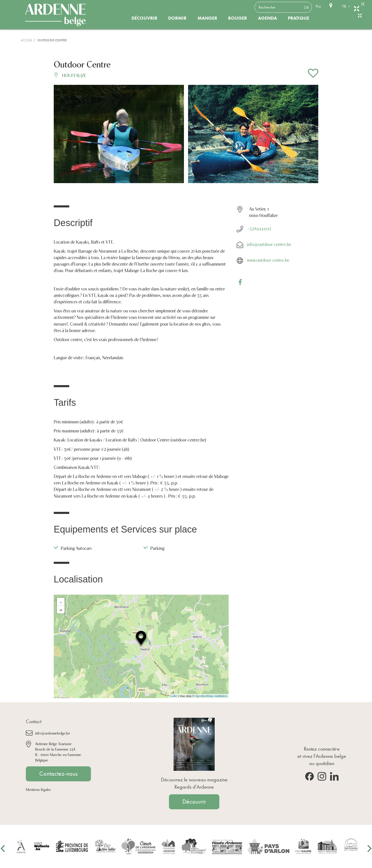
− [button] (61, 610)
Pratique (299, 18)
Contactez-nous (58, 774)
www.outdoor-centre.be (268, 260)
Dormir (177, 18)
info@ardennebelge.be (53, 733)
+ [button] (61, 602)
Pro (318, 6)
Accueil (27, 40)
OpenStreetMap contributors (211, 696)
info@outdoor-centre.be (269, 244)
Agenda (268, 18)
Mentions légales (38, 789)
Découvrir (144, 18)
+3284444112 (259, 228)
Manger (207, 18)
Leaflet (174, 696)
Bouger (238, 18)
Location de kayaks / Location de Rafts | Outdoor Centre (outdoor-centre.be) (137, 439)
